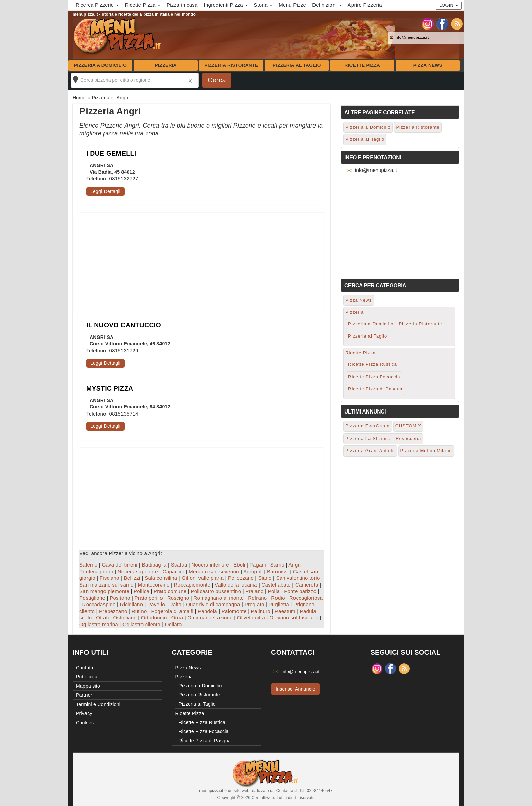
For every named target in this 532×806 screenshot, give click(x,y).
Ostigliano (125, 618)
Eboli (239, 565)
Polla (274, 591)
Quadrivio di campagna (213, 604)
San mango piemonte (104, 591)
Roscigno (178, 598)
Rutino (139, 611)
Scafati (179, 565)
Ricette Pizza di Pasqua (375, 389)
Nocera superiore (138, 571)
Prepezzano (113, 611)
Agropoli (253, 571)
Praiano (254, 591)
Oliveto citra (251, 618)
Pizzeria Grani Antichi (370, 451)
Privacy (84, 713)
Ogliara (173, 624)
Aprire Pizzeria (365, 5)
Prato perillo (148, 598)
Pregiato (254, 604)
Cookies (85, 723)
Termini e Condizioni (98, 704)
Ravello (156, 604)
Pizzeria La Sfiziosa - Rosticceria (383, 438)
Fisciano (110, 578)
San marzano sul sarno (107, 585)
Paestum (285, 611)
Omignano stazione (210, 618)
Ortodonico (154, 618)
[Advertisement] (202, 261)
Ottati (102, 618)
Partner (84, 695)
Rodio (278, 598)
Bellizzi (132, 578)
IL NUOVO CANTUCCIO (124, 325)
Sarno (277, 565)
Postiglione (92, 598)
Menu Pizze (292, 5)
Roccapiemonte (192, 585)
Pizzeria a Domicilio (100, 65)
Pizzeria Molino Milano (426, 451)
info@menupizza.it (409, 37)
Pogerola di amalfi (172, 611)
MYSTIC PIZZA (110, 388)
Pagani (258, 565)
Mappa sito (88, 686)
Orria (177, 618)
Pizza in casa (182, 5)
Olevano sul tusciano (294, 618)
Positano (120, 598)
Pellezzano (241, 578)
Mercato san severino (214, 571)
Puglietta (279, 604)
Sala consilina (161, 578)
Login (449, 5)
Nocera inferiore (210, 565)
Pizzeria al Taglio (297, 65)
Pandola (207, 611)
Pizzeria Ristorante (231, 65)
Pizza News (428, 65)
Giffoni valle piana (203, 578)
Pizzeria (166, 65)
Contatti (84, 668)
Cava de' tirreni (119, 565)
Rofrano (257, 598)
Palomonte (234, 611)
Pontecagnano (96, 571)
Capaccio (174, 571)
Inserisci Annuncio (295, 689)
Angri (294, 565)
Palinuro (261, 611)
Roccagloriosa (306, 598)
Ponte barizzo (300, 591)
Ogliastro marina (99, 624)
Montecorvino (154, 585)
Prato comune (170, 591)
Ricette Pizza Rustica (373, 364)
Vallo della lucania (236, 585)
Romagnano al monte (218, 598)
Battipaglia (154, 565)
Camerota (307, 585)
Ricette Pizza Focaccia (374, 377)
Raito (175, 604)
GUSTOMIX (408, 426)
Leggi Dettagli (105, 191)
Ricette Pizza (362, 65)
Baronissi (278, 571)
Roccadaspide (99, 604)
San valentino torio (298, 578)
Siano (265, 578)
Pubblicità (87, 677)
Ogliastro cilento (141, 624)
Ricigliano (132, 604)
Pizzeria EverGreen (368, 426)
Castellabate (276, 585)
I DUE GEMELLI (111, 153)
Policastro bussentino (216, 591)
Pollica (141, 591)
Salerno (88, 565)
